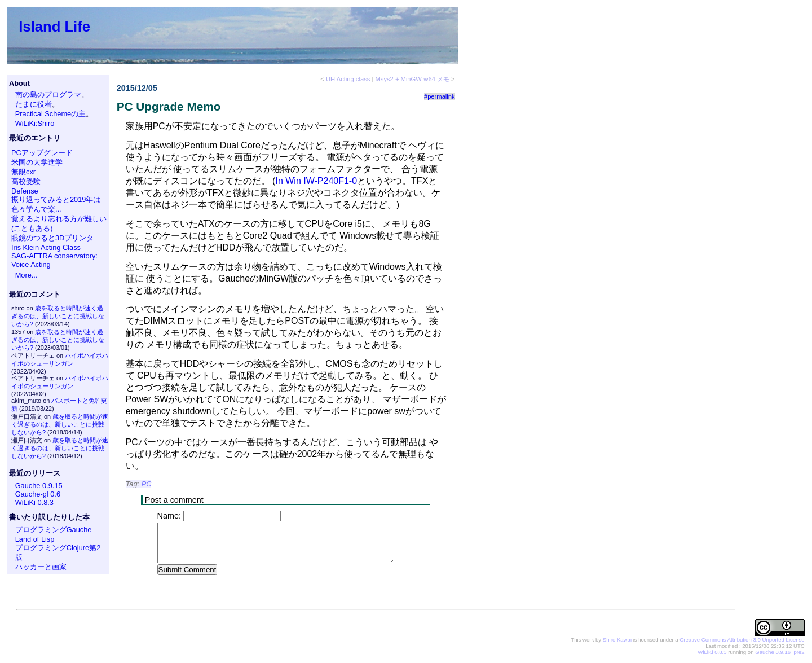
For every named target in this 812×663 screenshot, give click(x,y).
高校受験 (26, 181)
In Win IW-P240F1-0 (316, 181)
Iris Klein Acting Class (46, 247)
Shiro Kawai (617, 640)
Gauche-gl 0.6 (38, 494)
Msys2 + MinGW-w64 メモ (412, 79)
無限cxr (23, 172)
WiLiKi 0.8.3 (34, 502)
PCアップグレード (42, 153)
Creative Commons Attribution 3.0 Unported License (742, 640)
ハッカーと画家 (41, 567)
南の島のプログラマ (48, 95)
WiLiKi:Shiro (35, 123)
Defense (25, 191)
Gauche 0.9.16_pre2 (780, 653)
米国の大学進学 (37, 162)
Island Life (54, 27)
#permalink (440, 96)
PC (147, 484)
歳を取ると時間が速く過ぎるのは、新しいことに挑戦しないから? (58, 316)
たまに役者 (34, 104)
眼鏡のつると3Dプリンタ (52, 238)
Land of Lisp (35, 539)
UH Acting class (348, 79)
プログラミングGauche (54, 530)
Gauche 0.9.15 (39, 486)
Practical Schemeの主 (51, 114)
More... (27, 275)
